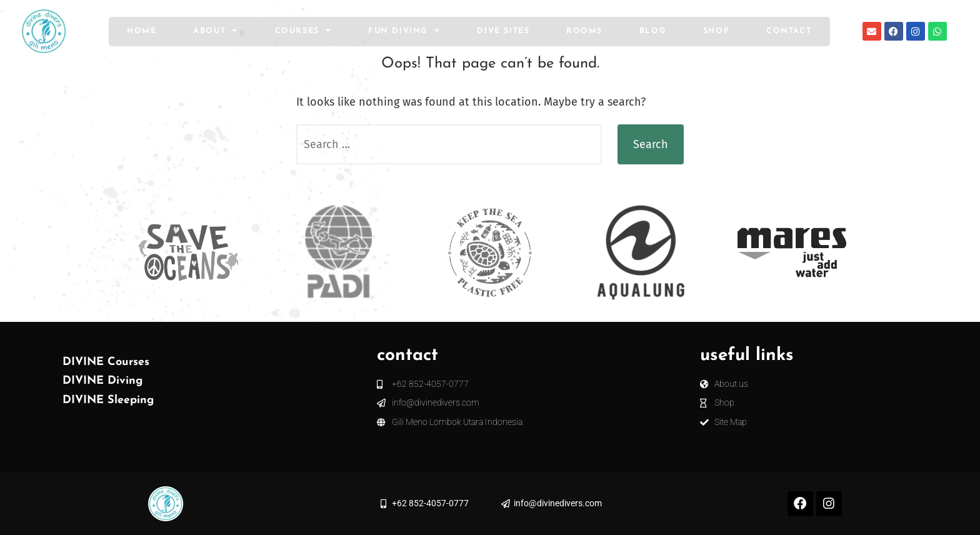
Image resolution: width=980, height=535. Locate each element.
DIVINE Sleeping (108, 400)
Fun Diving (404, 31)
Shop (716, 31)
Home (142, 31)
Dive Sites (503, 31)
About (216, 31)
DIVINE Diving (102, 381)
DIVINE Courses (106, 362)
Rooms (584, 31)
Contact (789, 31)
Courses (303, 31)
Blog (653, 31)
